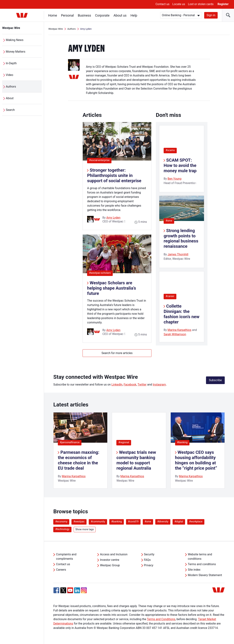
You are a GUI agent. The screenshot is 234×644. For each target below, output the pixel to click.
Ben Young (175, 179)
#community (98, 521)
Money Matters (16, 52)
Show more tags (85, 529)
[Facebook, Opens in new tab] (56, 590)
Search (10, 110)
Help (134, 15)
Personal (67, 15)
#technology (62, 529)
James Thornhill (178, 254)
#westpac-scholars (101, 273)
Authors (11, 87)
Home (53, 15)
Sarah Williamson (175, 334)
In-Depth (11, 63)
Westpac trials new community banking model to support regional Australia (136, 460)
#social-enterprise (100, 160)
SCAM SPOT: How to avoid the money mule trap (180, 165)
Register (223, 4)
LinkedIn (117, 385)
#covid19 (133, 521)
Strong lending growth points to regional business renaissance (181, 238)
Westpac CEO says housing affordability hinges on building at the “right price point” (196, 460)
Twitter (142, 385)
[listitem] (80, 450)
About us (120, 15)
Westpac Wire (11, 28)
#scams (170, 150)
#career (170, 296)
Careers (61, 570)
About (10, 98)
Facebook (130, 385)
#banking (182, 442)
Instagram (159, 385)
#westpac (79, 521)
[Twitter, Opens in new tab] (63, 590)
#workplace (196, 521)
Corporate (102, 15)
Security (149, 554)
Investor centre (110, 560)
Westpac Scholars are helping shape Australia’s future (112, 288)
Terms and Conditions (161, 619)
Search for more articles (117, 353)
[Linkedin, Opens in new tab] (77, 590)
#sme (169, 221)
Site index (194, 570)
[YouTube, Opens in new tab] (70, 590)
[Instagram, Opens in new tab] (84, 592)
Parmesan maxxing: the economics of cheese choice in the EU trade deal (79, 460)
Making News (15, 40)
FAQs (147, 560)
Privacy (149, 565)
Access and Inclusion (114, 554)
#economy (61, 521)
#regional (124, 442)
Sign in (211, 15)
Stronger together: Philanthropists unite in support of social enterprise (114, 175)
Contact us (162, 4)
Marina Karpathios (180, 330)
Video (10, 75)
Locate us (179, 4)
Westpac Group (110, 565)
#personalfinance (70, 442)
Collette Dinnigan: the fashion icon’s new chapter (182, 314)
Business (84, 15)
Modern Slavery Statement (205, 575)
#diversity (163, 521)
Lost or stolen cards (201, 4)
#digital (179, 521)
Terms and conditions (202, 564)
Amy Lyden (113, 218)
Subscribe (215, 380)
